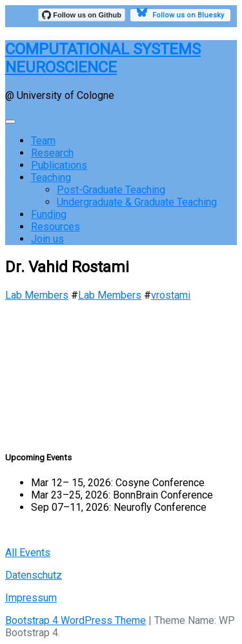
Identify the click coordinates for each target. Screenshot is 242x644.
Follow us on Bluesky (180, 14)
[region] (121, 370)
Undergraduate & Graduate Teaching (137, 202)
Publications (59, 165)
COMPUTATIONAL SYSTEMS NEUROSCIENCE (103, 58)
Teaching (51, 177)
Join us (47, 239)
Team (43, 141)
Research (52, 153)
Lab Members (37, 295)
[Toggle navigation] (10, 122)
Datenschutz (34, 575)
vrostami (171, 295)
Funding (49, 214)
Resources (55, 227)
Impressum (31, 598)
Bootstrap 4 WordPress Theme (76, 620)
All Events (28, 553)
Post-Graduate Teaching (111, 190)
